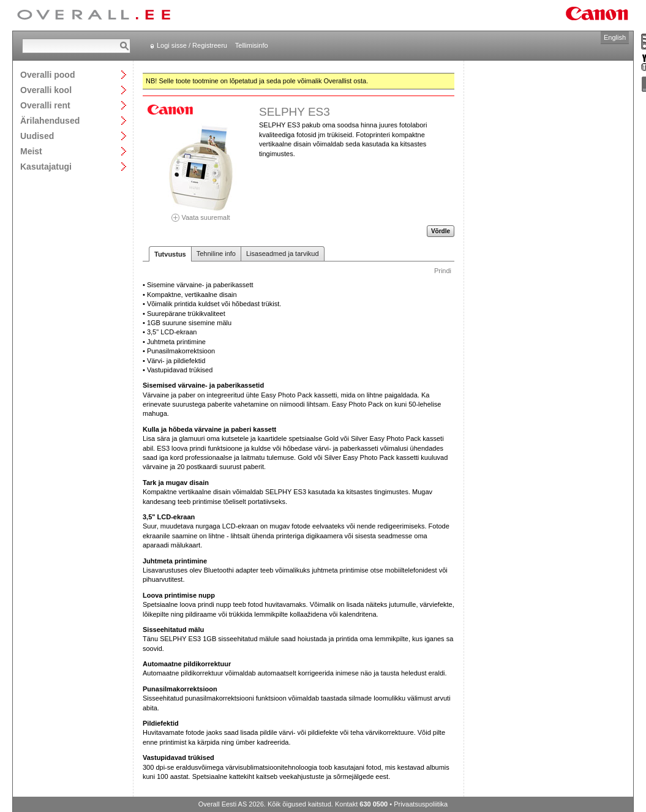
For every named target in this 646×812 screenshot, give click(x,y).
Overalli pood (47, 74)
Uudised (37, 136)
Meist (31, 151)
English (615, 37)
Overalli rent (45, 105)
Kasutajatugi (46, 166)
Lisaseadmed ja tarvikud (283, 254)
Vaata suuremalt (201, 213)
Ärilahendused (50, 120)
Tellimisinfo (252, 45)
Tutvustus (170, 254)
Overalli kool (46, 90)
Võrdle (441, 231)
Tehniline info (216, 254)
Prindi (443, 271)
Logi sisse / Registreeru (192, 45)
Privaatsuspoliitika (421, 804)
